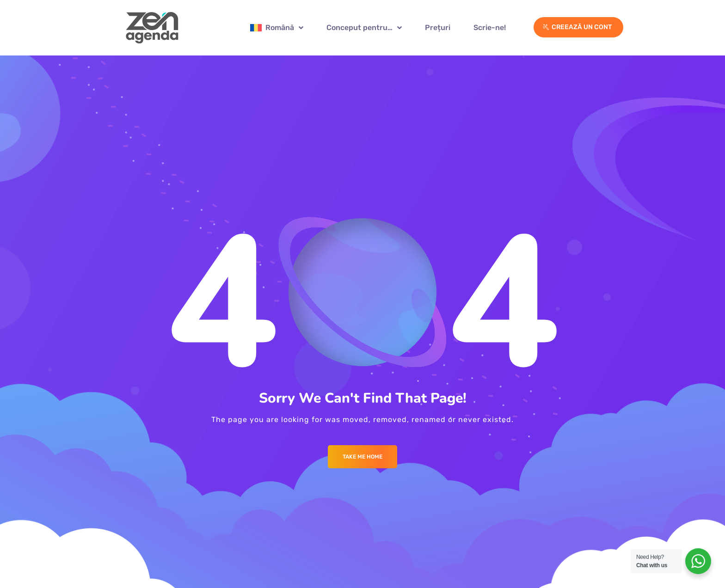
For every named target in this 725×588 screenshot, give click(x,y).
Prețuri (438, 28)
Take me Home (362, 457)
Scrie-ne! (490, 28)
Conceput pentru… (364, 28)
